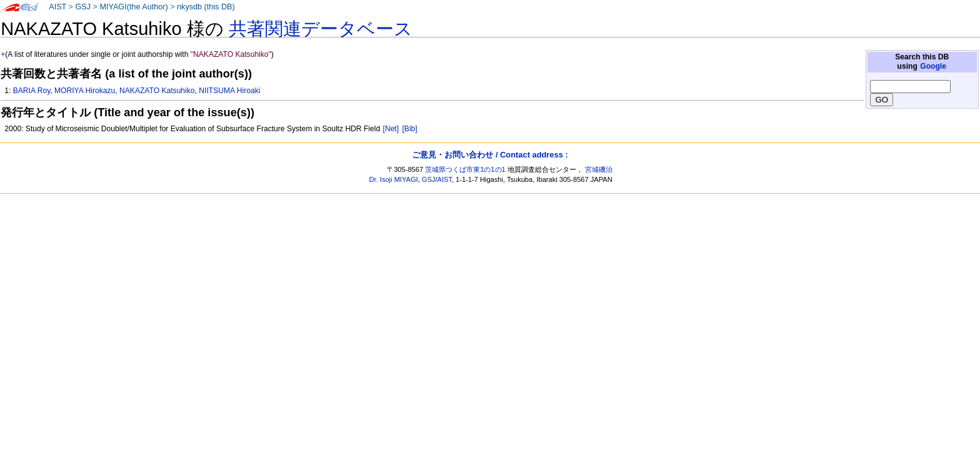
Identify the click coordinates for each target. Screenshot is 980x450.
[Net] (391, 129)
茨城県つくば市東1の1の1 (465, 169)
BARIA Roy (32, 91)
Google (933, 66)
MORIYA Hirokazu (85, 91)
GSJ (83, 7)
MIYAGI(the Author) (133, 7)
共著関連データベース (321, 29)
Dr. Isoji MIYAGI (394, 179)
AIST (57, 7)
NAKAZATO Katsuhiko (157, 91)
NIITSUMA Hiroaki (229, 91)
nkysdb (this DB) (206, 7)
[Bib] (409, 129)
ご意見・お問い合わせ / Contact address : (490, 155)
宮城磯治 (599, 169)
